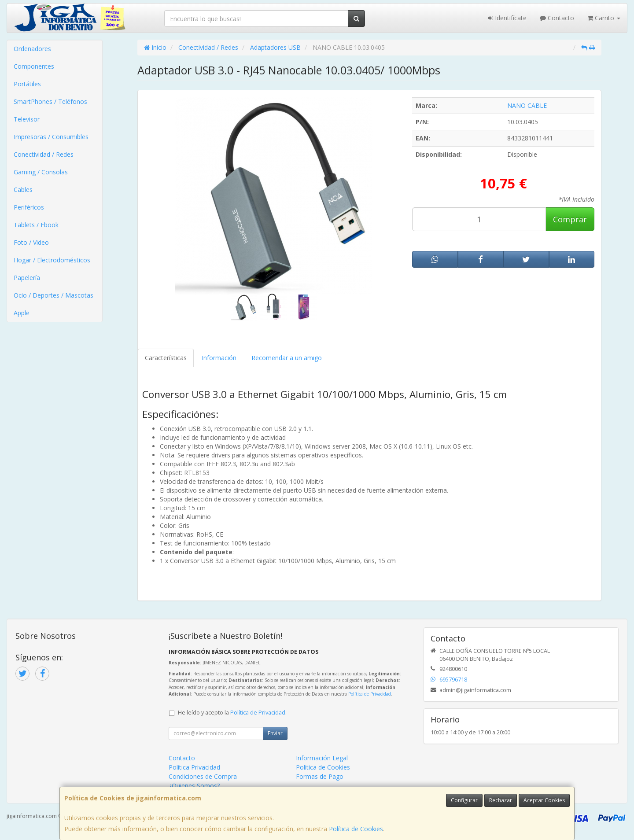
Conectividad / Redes (44, 154)
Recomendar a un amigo (287, 358)
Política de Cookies (356, 829)
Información (219, 358)
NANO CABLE (527, 105)
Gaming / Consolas (41, 172)
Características (166, 358)
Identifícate (507, 18)
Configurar (464, 800)
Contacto (557, 18)
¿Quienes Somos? (194, 786)
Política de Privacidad (370, 694)
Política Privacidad (194, 767)
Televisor (27, 119)
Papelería (27, 278)
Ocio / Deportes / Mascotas (53, 295)
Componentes (34, 66)
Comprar (570, 219)
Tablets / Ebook (36, 225)
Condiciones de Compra (203, 776)
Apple (22, 313)
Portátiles (27, 84)
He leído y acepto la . (232, 713)
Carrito (604, 18)
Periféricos (29, 207)
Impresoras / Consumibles (51, 137)
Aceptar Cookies (544, 800)
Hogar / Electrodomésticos (52, 260)
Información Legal (322, 758)
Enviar (275, 733)
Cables (23, 190)
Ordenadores (32, 49)
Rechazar (501, 800)
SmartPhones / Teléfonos (50, 101)
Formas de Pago (320, 776)
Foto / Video (31, 242)
